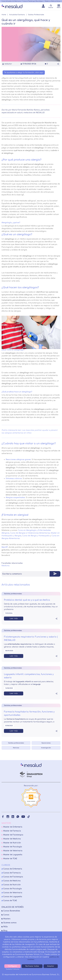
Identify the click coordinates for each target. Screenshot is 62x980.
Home (4, 15)
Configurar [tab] (12, 966)
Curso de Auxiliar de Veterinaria (11, 1)
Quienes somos (10, 923)
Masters (7, 919)
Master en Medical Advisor (53, 1)
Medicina (5, 566)
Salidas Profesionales (36, 15)
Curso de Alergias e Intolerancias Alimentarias (30, 533)
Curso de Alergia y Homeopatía (36, 536)
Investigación (46, 748)
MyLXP (5, 547)
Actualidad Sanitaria (17, 15)
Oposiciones (46, 743)
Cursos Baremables (12, 911)
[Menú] (59, 7)
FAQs (5, 927)
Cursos (6, 915)
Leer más (14, 618)
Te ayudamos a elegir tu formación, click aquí (24, 73)
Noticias (16, 748)
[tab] (31, 574)
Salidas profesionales (16, 743)
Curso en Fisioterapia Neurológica (33, 1)
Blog (5, 931)
